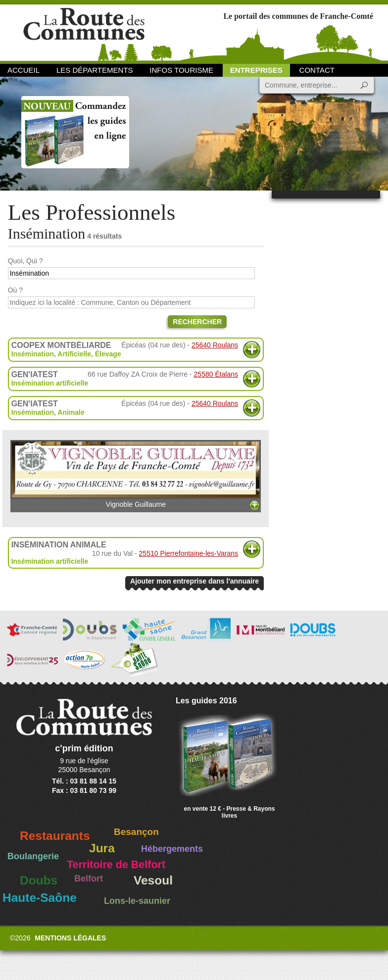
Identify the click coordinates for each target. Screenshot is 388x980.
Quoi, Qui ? (25, 261)
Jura (102, 848)
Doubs (39, 880)
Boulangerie (33, 856)
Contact (317, 70)
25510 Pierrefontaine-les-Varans (189, 553)
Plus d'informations (252, 350)
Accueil (24, 70)
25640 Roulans (215, 345)
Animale (71, 412)
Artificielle (74, 354)
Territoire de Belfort (116, 865)
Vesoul (153, 880)
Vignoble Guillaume (136, 474)
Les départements (95, 70)
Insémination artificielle (50, 383)
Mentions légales (70, 938)
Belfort (89, 879)
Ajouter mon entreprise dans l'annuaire (194, 581)
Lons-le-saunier (137, 901)
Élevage (108, 354)
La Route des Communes (84, 32)
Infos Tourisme (181, 70)
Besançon (136, 832)
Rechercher (197, 322)
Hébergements (172, 849)
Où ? (15, 290)
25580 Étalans (216, 374)
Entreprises (256, 70)
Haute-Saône (40, 898)
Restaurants (55, 836)
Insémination (33, 354)
